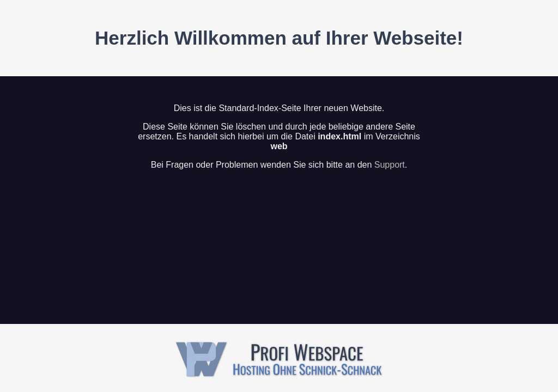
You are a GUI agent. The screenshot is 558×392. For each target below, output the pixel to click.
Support (390, 165)
